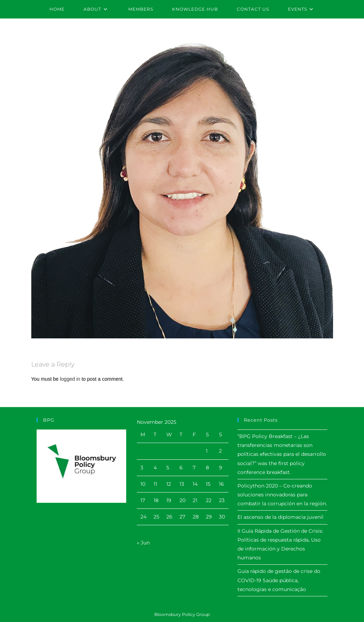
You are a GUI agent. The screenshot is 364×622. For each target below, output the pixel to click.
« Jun (143, 543)
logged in (70, 379)
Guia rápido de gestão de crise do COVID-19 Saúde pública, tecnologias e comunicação (279, 580)
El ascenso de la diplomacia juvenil (280, 517)
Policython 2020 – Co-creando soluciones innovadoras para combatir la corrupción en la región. (282, 495)
